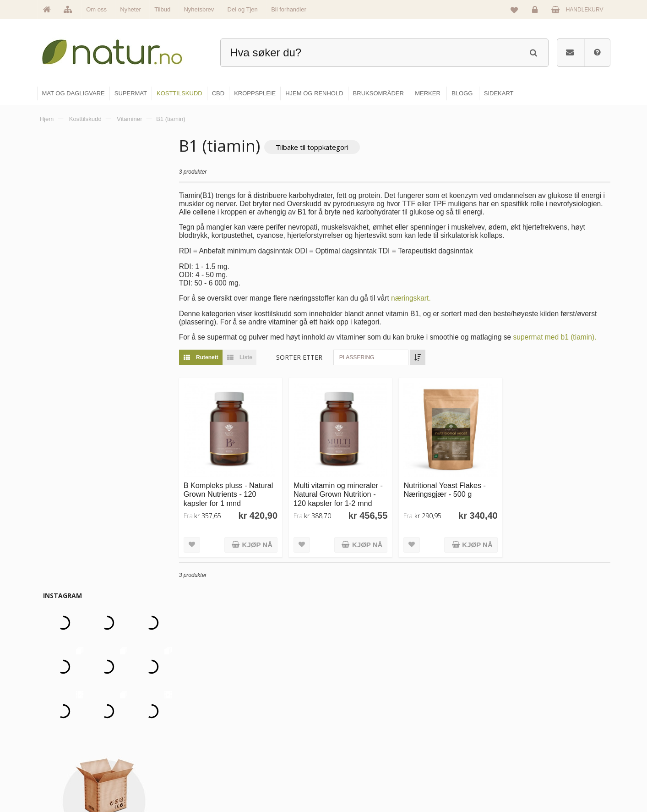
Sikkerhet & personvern (554, 778)
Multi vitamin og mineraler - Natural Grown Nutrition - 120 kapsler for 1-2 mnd (341, 493)
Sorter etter (303, 358)
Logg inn (536, 12)
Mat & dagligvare (356, 699)
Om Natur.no (254, 719)
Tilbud (162, 9)
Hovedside (252, 699)
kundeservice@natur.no (129, 753)
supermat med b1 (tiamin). (558, 337)
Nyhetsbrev (199, 9)
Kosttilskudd (351, 739)
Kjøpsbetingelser (546, 758)
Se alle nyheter (257, 758)
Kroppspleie (350, 758)
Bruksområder (450, 719)
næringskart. (415, 298)
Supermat (348, 719)
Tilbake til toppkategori (316, 147)
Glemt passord (543, 719)
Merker (247, 739)
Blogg (440, 699)
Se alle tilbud (254, 778)
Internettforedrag (453, 739)
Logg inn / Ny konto (549, 699)
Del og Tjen (243, 9)
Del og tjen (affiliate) (457, 758)
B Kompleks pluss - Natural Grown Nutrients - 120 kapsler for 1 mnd (232, 493)
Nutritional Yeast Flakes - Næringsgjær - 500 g (446, 489)
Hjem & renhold (355, 778)
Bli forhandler (289, 9)
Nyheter (130, 9)
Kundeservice (542, 739)
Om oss (96, 9)
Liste (241, 358)
